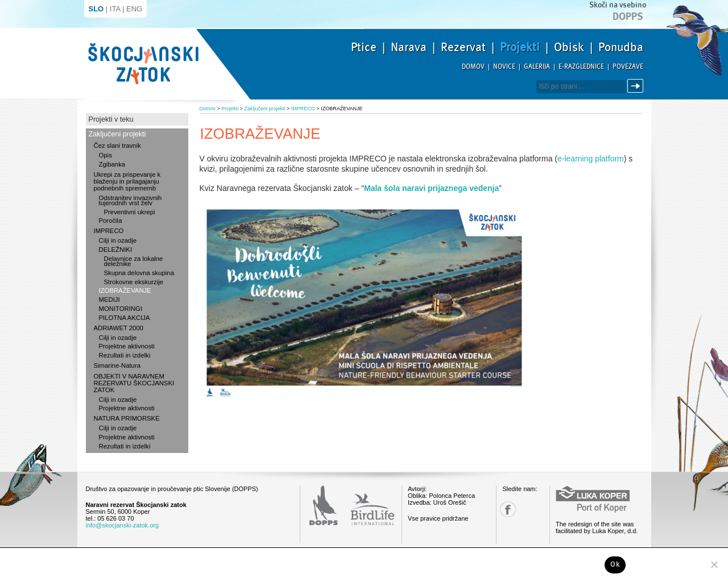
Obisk (569, 47)
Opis (106, 155)
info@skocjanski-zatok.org (123, 525)
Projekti (520, 47)
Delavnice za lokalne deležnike (134, 261)
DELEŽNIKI (116, 250)
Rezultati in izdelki (125, 355)
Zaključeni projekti (117, 134)
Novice (504, 67)
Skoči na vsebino (618, 5)
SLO (96, 9)
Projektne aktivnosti (127, 346)
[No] (714, 564)
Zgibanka (112, 164)
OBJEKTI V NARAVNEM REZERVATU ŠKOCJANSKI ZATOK (134, 383)
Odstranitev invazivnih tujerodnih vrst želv (131, 200)
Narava (409, 47)
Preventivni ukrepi (130, 212)
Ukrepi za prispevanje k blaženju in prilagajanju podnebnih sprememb (127, 181)
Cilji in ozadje (118, 240)
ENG (134, 9)
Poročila (111, 221)
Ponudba (621, 47)
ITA (115, 9)
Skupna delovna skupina (139, 273)
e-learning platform (591, 159)
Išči (637, 86)
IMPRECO (109, 231)
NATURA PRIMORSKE (127, 418)
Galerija (537, 67)
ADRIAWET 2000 (119, 328)
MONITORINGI (121, 309)
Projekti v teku (111, 119)
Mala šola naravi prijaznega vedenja (431, 188)
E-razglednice (581, 67)
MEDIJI (109, 300)
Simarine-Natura (117, 365)
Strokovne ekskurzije (134, 282)
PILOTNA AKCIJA (125, 318)
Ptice (364, 47)
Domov (473, 67)
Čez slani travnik (117, 145)
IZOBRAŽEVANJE (125, 290)
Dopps (628, 16)
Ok (615, 564)
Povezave (628, 67)
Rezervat (463, 47)
